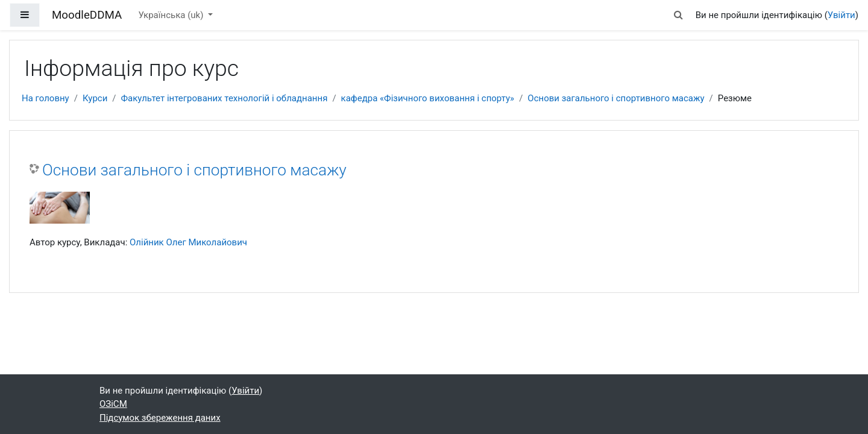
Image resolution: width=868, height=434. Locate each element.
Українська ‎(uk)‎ (172, 15)
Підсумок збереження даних (160, 418)
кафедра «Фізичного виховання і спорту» (428, 98)
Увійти (841, 15)
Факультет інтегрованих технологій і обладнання (225, 98)
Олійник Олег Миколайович (188, 242)
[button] (678, 15)
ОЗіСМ (113, 404)
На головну (46, 98)
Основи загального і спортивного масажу (616, 98)
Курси (95, 98)
